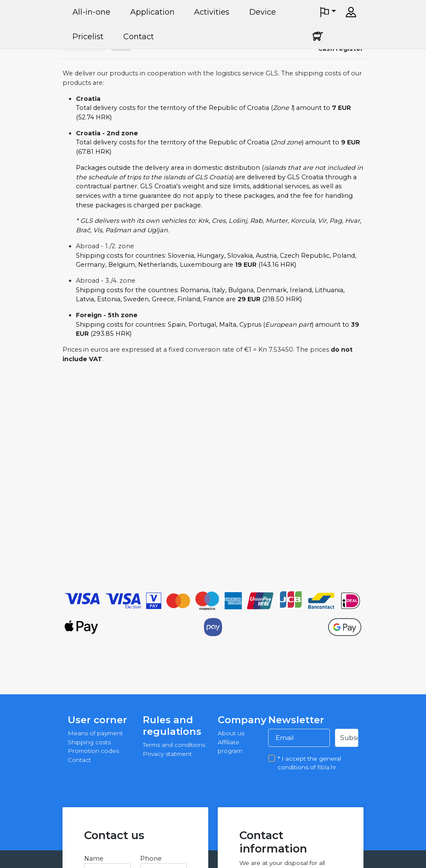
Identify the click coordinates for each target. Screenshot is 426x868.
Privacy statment (167, 754)
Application (152, 12)
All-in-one (91, 12)
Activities (212, 12)
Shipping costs (89, 742)
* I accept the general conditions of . (309, 758)
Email (285, 738)
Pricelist (88, 37)
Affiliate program (230, 747)
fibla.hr (327, 767)
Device (263, 12)
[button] (327, 12)
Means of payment (95, 733)
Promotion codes (93, 751)
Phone (151, 859)
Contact (139, 37)
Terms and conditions (174, 745)
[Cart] (318, 36)
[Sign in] (351, 12)
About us (231, 733)
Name (94, 859)
